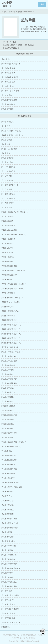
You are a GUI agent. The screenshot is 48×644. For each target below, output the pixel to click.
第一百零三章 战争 (8, 82)
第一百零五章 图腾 (8, 73)
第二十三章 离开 (7, 221)
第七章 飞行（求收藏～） (11, 149)
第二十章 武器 (7, 207)
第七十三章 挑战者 (8, 465)
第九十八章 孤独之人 (9, 104)
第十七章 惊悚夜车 (8, 194)
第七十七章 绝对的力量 (10, 483)
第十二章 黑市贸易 (8, 171)
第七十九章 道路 (7, 492)
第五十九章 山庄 (7, 401)
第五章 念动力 (7, 140)
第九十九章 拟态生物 (9, 100)
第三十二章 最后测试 (9, 266)
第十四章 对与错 (7, 180)
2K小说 (4, 12)
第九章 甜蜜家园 (7, 158)
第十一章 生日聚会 (8, 167)
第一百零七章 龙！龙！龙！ (12, 64)
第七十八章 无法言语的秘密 (12, 487)
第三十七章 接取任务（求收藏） (13, 289)
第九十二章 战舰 (7, 550)
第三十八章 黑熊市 (8, 293)
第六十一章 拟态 (7, 410)
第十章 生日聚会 (7, 162)
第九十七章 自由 (7, 109)
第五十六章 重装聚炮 (9, 383)
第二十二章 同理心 (8, 216)
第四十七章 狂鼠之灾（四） (12, 334)
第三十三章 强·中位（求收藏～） (14, 271)
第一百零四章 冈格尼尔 (10, 77)
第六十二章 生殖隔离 (9, 415)
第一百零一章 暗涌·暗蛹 (10, 91)
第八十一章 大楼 (7, 501)
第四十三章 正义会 (8, 316)
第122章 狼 (6, 59)
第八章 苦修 (6, 153)
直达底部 (31, 45)
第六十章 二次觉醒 (8, 406)
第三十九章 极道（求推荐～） (12, 298)
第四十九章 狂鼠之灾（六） (12, 343)
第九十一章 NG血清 (9, 546)
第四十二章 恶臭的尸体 (10, 311)
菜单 (42, 4)
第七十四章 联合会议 (9, 469)
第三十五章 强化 (7, 280)
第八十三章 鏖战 (7, 510)
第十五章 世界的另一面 (10, 185)
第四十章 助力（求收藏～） (12, 302)
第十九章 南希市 (7, 203)
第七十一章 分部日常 (9, 456)
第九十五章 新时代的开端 (11, 568)
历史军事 (12, 12)
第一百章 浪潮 (7, 95)
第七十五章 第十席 (8, 474)
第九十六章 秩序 (7, 573)
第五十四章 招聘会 (8, 365)
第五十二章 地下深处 (9, 356)
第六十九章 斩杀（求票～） (12, 446)
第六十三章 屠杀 (7, 419)
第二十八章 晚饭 (7, 244)
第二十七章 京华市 (8, 239)
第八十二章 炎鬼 (7, 505)
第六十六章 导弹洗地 (9, 433)
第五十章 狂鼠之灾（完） (11, 347)
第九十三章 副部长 (8, 559)
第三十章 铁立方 (7, 253)
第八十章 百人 (7, 496)
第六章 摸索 (6, 144)
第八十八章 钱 (7, 532)
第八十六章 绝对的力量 (10, 523)
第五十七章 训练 (7, 388)
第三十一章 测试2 (8, 262)
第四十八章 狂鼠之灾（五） (12, 338)
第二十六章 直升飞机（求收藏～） (14, 234)
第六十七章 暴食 (7, 437)
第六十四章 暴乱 (7, 424)
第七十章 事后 (7, 451)
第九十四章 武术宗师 (9, 564)
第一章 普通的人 (7, 122)
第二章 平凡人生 (7, 126)
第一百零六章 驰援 (8, 68)
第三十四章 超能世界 (9, 275)
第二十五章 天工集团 (9, 230)
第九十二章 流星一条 (9, 555)
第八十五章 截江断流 (9, 519)
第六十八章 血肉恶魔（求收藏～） (14, 442)
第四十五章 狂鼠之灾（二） (12, 325)
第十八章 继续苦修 (8, 198)
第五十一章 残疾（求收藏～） (12, 352)
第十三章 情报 (7, 176)
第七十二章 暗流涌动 (9, 460)
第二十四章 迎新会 (8, 225)
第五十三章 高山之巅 (9, 361)
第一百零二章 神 (7, 86)
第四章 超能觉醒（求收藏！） (12, 135)
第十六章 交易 (7, 189)
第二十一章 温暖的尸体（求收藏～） (15, 212)
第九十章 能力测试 (8, 541)
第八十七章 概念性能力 (10, 528)
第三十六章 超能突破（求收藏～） (14, 284)
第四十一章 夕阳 (7, 307)
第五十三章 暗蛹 (7, 370)
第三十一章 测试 (7, 257)
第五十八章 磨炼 (7, 397)
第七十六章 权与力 (8, 478)
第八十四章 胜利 (7, 514)
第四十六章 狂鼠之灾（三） (12, 329)
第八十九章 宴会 (7, 537)
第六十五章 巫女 (7, 428)
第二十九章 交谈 (7, 248)
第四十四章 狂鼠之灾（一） (12, 320)
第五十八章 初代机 (8, 392)
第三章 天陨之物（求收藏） (12, 131)
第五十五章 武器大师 (9, 379)
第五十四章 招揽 (7, 374)
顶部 (43, 631)
